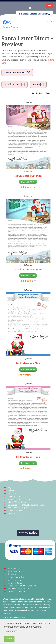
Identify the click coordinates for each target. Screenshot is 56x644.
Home (6, 27)
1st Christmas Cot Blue (28, 269)
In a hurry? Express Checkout (34, 14)
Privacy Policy (13, 514)
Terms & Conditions (16, 511)
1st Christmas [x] (15, 84)
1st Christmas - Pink (28, 457)
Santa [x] (38, 84)
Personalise (28, 182)
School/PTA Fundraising (17, 502)
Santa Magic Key (14, 580)
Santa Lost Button (15, 583)
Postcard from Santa (16, 591)
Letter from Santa (15, 569)
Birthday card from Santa (18, 589)
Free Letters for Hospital (18, 508)
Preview (14, 27)
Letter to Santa (14, 571)
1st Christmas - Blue (28, 363)
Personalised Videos (16, 577)
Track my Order (14, 496)
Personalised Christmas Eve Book (22, 586)
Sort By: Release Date (41, 93)
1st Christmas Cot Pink (28, 176)
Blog (9, 488)
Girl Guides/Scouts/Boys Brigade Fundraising (26, 505)
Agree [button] (9, 639)
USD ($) (50, 22)
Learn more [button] (11, 631)
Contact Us (12, 494)
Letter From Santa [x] (17, 72)
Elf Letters (12, 574)
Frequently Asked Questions (19, 499)
